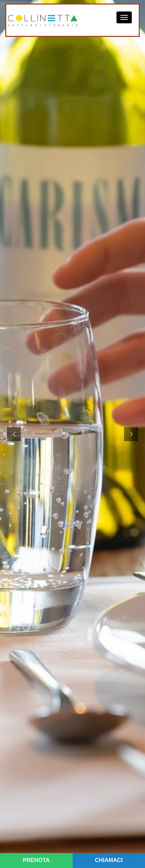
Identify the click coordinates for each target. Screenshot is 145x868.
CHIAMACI (109, 860)
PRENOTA (36, 860)
